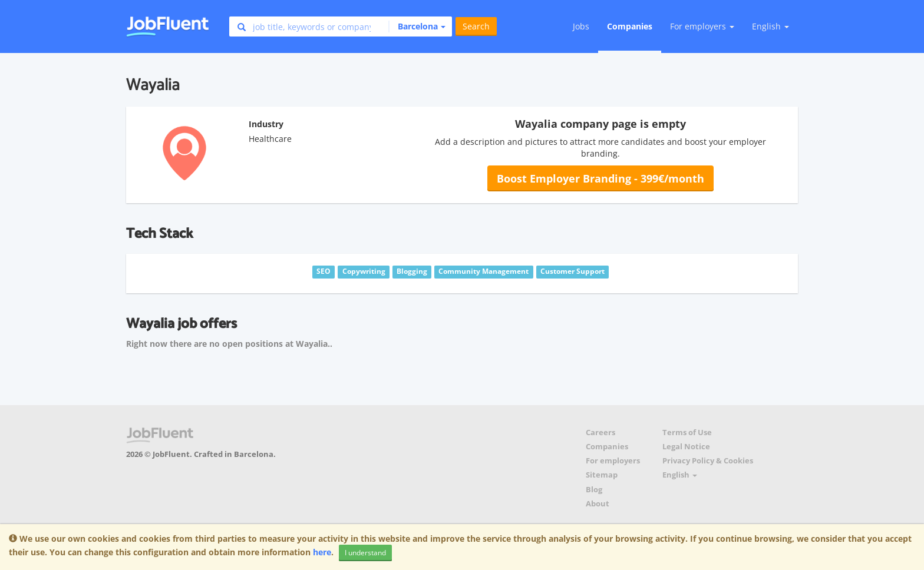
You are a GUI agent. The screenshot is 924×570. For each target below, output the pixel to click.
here (322, 552)
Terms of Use (687, 433)
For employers (613, 461)
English (770, 26)
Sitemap (602, 475)
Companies (630, 26)
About (598, 504)
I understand (365, 553)
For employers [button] (702, 26)
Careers (600, 433)
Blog (594, 490)
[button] (417, 26)
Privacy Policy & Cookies (708, 461)
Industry (266, 124)
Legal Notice (686, 447)
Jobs (581, 26)
